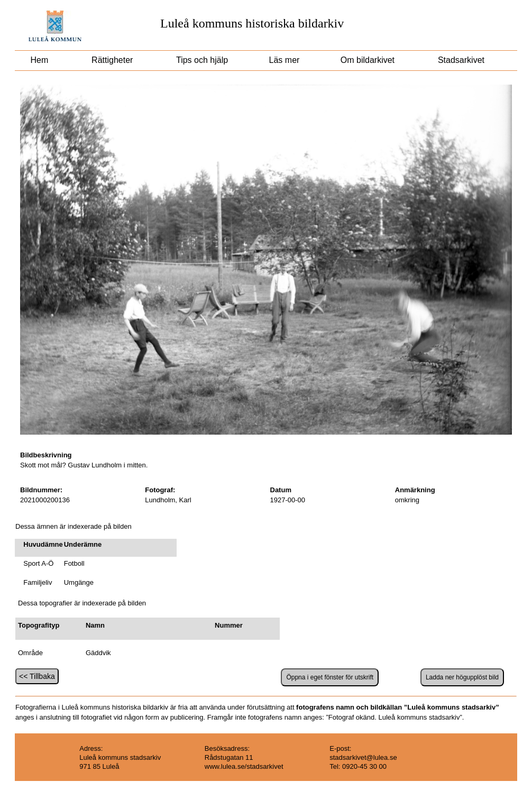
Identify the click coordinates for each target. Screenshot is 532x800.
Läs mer (283, 60)
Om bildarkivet (367, 60)
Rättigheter (112, 60)
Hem (39, 60)
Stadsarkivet (461, 60)
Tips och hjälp (201, 60)
